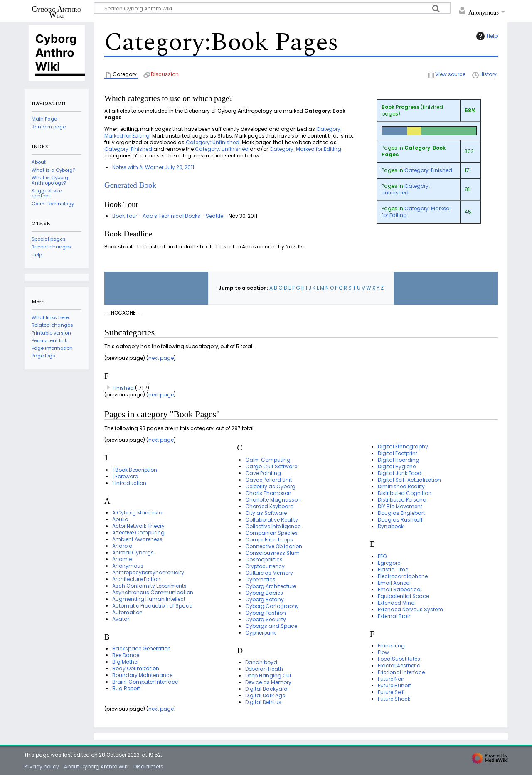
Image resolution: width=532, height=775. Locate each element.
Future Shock (394, 699)
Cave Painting (263, 473)
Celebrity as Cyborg (270, 486)
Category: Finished (428, 170)
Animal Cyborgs (133, 552)
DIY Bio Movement (400, 506)
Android (122, 546)
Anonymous (128, 566)
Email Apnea (394, 583)
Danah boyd (261, 662)
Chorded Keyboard (270, 506)
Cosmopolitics (264, 560)
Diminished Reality (401, 486)
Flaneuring (391, 646)
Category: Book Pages (414, 151)
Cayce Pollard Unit (268, 480)
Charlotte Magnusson (273, 500)
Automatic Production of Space (152, 606)
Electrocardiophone (403, 576)
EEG (382, 556)
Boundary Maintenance (142, 675)
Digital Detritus (263, 702)
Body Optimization (136, 668)
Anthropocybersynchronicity (148, 572)
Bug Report (126, 688)
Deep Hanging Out (268, 675)
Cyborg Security (266, 619)
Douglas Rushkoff (400, 520)
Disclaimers (148, 766)
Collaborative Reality (272, 520)
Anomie (122, 559)
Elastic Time (393, 570)
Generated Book (130, 185)
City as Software (266, 513)
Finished (123, 388)
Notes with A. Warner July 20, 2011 (153, 167)
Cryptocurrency (265, 566)
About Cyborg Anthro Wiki (96, 766)
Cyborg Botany (265, 599)
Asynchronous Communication (153, 592)
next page (161, 358)
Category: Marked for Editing (416, 212)
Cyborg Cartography (272, 606)
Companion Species (271, 533)
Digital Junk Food (400, 473)
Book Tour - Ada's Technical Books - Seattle (168, 216)
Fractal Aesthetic (399, 666)
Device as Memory (268, 682)
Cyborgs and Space (271, 626)
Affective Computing (138, 533)
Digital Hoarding (399, 460)
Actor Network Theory (138, 526)
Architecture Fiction (136, 579)
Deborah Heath (264, 669)
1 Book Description (135, 470)
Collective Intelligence (273, 526)
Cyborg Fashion (266, 613)
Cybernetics (260, 579)
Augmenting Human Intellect (149, 599)
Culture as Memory (269, 573)
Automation (127, 612)
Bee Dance (126, 655)
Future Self (391, 692)
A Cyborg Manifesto (137, 513)
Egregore (389, 563)
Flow (383, 652)
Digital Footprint (398, 453)
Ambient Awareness (137, 539)
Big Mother (126, 662)
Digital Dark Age (265, 695)
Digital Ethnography (403, 447)
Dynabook (391, 526)
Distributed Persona (402, 500)
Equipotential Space (403, 596)
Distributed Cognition (405, 493)
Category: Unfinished (406, 189)
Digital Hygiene (397, 466)
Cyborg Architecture (271, 586)
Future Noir (391, 679)
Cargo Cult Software (271, 466)
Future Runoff (394, 685)
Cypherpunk (261, 633)
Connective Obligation (274, 546)
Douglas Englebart (401, 513)
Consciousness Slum (272, 553)
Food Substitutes (399, 659)
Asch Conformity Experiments (149, 586)
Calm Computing (268, 460)
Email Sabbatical (400, 589)
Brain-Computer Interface (145, 682)
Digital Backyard (266, 689)
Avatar (121, 619)
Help (486, 36)
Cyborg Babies (264, 593)
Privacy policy (42, 766)
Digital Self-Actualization (409, 480)
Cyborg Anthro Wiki (57, 12)
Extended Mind (396, 603)
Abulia (120, 519)
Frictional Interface (401, 672)
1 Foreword (125, 476)
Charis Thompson (268, 493)
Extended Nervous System (410, 609)
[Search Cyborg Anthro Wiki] (272, 8)
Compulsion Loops (269, 540)
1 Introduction (129, 483)
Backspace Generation (142, 648)
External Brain (395, 616)
